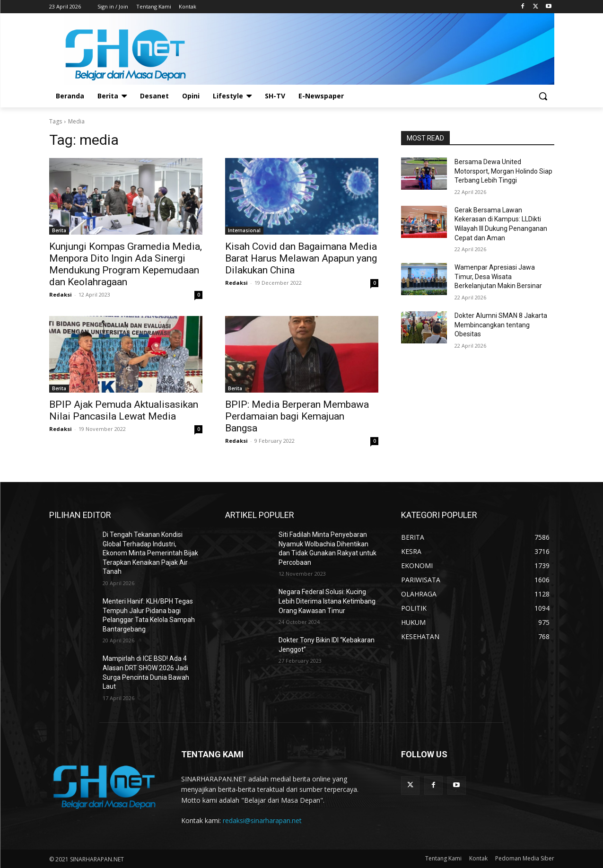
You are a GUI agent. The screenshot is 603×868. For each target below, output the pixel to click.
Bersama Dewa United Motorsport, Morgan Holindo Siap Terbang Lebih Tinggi (503, 171)
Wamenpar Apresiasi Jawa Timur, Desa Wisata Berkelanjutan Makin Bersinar (498, 276)
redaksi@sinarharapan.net (262, 820)
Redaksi (61, 294)
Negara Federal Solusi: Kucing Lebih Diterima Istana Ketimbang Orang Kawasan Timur (327, 601)
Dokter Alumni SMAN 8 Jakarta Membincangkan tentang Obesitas (501, 325)
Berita (59, 230)
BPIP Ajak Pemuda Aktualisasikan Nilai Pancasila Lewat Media (124, 410)
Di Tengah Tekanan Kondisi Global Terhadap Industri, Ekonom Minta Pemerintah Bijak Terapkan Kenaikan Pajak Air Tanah (150, 553)
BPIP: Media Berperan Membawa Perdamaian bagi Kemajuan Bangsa (297, 416)
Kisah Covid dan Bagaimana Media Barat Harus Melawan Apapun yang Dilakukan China (301, 258)
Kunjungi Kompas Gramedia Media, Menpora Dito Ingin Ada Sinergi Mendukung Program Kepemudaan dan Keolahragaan (126, 264)
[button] (543, 96)
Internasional (244, 230)
